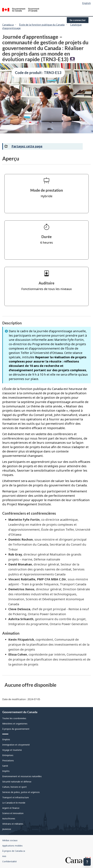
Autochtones (9, 819)
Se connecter (78, 20)
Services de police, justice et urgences (21, 792)
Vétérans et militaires (13, 824)
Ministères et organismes (15, 724)
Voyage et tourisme (12, 750)
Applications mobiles (12, 846)
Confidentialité (9, 861)
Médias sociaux (10, 840)
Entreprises (8, 755)
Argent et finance (11, 808)
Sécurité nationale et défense (17, 782)
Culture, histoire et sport (14, 787)
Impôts (6, 771)
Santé (5, 766)
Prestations (8, 760)
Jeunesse (7, 829)
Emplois (6, 739)
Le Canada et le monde (14, 803)
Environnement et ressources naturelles (22, 776)
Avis (4, 856)
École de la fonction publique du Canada (42, 25)
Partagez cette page (27, 146)
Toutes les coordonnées (14, 718)
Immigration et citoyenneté (16, 745)
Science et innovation (13, 813)
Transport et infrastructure (16, 797)
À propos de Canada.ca (14, 851)
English (86, 3)
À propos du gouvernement (16, 729)
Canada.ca (8, 25)
